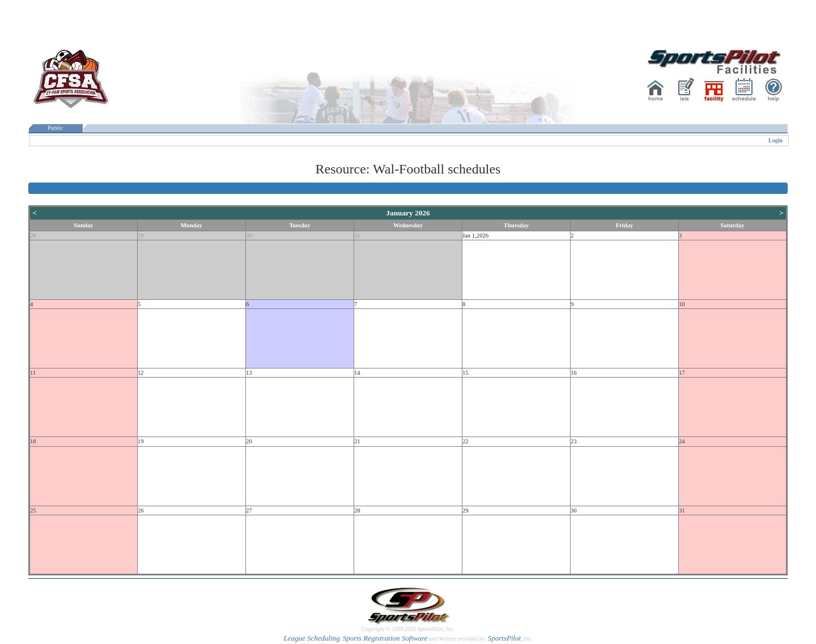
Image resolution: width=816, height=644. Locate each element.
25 (33, 510)
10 (682, 304)
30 (249, 236)
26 (141, 510)
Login (775, 140)
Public (56, 128)
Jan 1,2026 (475, 236)
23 (574, 441)
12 (141, 373)
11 (33, 373)
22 (466, 441)
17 (682, 373)
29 (141, 236)
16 (574, 373)
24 (682, 441)
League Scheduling (311, 638)
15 (466, 373)
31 (357, 236)
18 (33, 441)
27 (249, 510)
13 (249, 373)
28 (33, 236)
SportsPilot (505, 638)
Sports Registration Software (385, 638)
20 (249, 441)
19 (141, 441)
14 (357, 373)
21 (357, 441)
